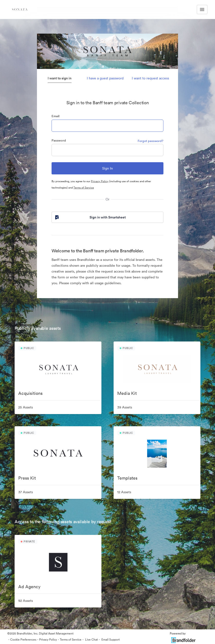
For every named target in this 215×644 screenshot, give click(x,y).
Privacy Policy (100, 181)
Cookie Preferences (23, 639)
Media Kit (127, 393)
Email (55, 116)
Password (59, 140)
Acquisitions (30, 393)
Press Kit (27, 478)
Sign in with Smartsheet (90, 217)
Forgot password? (151, 141)
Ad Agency (29, 587)
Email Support (110, 639)
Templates (127, 478)
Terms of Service (84, 188)
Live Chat (91, 639)
